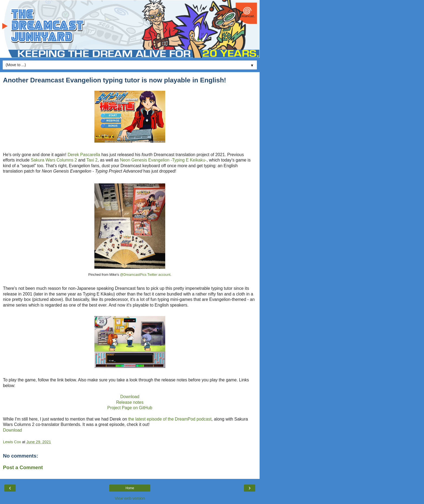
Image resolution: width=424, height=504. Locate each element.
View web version (130, 498)
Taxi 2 (92, 160)
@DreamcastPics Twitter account (145, 275)
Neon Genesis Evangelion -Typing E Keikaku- (163, 160)
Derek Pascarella (84, 155)
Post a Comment (23, 467)
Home (130, 488)
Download (130, 397)
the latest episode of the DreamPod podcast (170, 419)
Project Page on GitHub (130, 408)
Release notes (130, 402)
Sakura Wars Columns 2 (54, 160)
